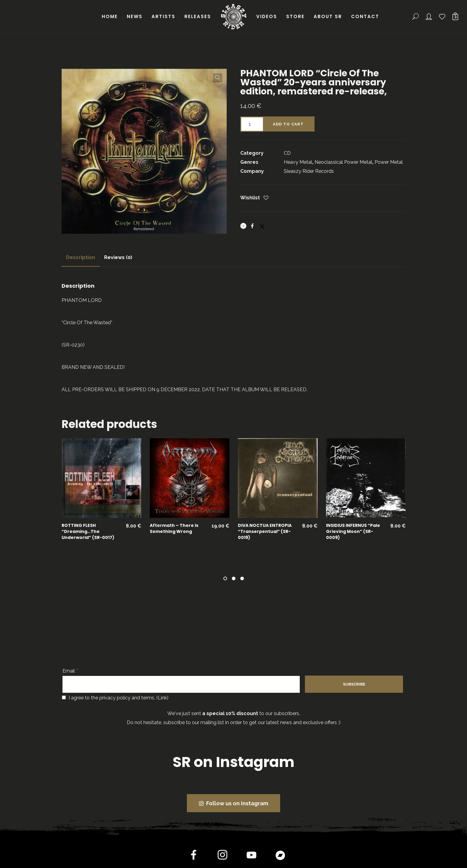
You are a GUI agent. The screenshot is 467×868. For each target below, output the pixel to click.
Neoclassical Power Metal (343, 162)
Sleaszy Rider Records (309, 171)
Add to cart (288, 124)
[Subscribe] (354, 684)
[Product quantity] (252, 124)
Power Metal (389, 162)
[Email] (181, 684)
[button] (218, 78)
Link (162, 698)
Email (70, 671)
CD (287, 153)
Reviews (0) (118, 257)
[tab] (81, 258)
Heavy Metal (298, 162)
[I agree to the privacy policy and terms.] (64, 697)
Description (81, 257)
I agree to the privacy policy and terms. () (115, 698)
